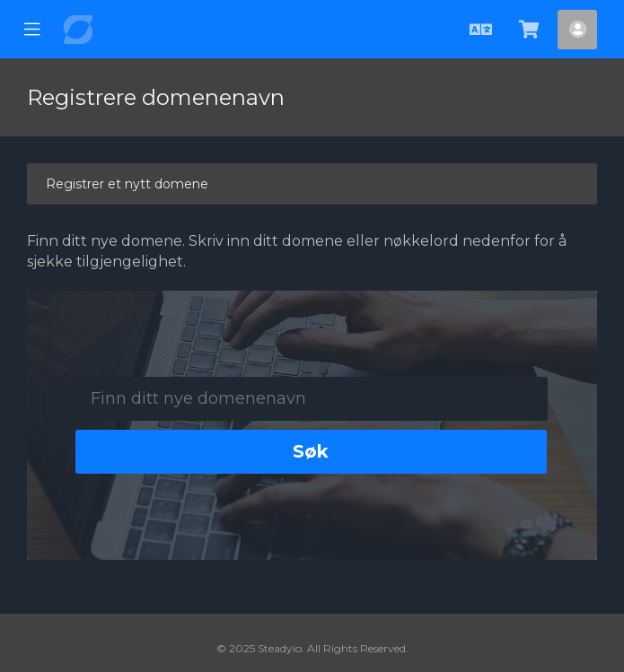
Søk (311, 451)
